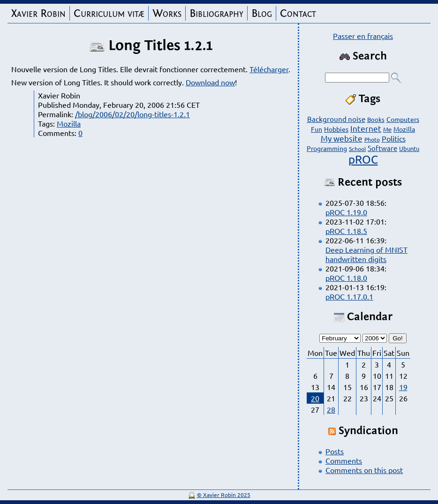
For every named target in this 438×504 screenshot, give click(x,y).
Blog (262, 13)
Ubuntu (409, 148)
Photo (372, 139)
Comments (344, 460)
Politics (394, 138)
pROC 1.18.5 (346, 231)
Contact (298, 13)
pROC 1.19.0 (346, 212)
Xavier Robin (38, 13)
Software (382, 148)
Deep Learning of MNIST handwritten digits (366, 254)
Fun (317, 129)
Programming (327, 148)
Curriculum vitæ (109, 13)
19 (403, 387)
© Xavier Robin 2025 (224, 495)
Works (167, 13)
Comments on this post (364, 470)
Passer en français (363, 36)
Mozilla (69, 123)
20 (315, 398)
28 (331, 409)
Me (387, 129)
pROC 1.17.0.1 (349, 296)
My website (342, 138)
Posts (335, 451)
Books (376, 119)
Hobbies (336, 129)
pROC (363, 159)
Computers (403, 119)
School (357, 149)
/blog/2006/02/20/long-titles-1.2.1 (132, 114)
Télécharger (269, 69)
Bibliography (216, 13)
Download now (210, 82)
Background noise (336, 119)
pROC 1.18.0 (346, 278)
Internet (366, 128)
